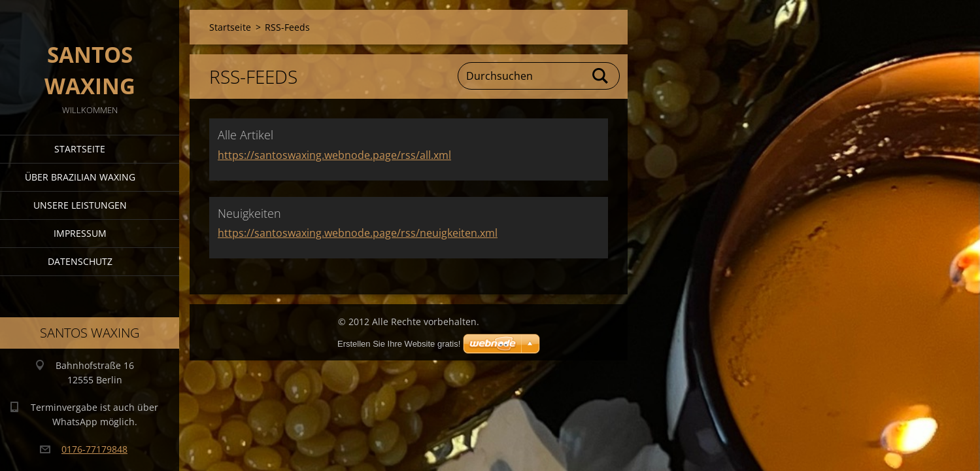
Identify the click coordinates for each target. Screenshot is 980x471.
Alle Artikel (245, 135)
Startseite (80, 149)
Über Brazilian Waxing (80, 177)
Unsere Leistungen (80, 205)
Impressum (80, 233)
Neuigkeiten (249, 213)
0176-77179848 (94, 449)
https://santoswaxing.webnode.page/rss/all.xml (334, 155)
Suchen (601, 76)
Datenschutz (80, 261)
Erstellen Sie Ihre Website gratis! (399, 344)
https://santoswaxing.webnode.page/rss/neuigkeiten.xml (358, 233)
